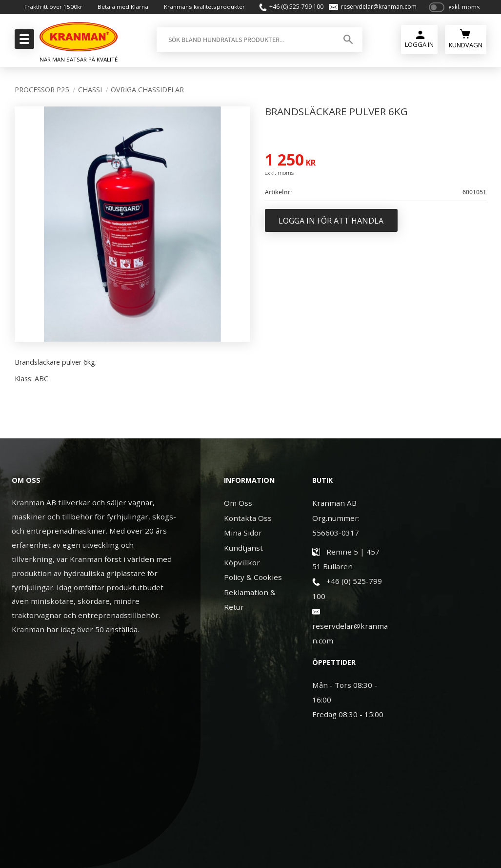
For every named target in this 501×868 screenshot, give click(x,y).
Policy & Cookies (253, 577)
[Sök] (347, 47)
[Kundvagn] (466, 46)
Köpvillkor (242, 562)
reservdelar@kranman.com (376, 11)
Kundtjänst (243, 548)
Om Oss (238, 503)
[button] (23, 42)
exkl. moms (464, 11)
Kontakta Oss (248, 518)
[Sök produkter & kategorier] (243, 47)
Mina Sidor (243, 533)
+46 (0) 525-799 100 (293, 11)
